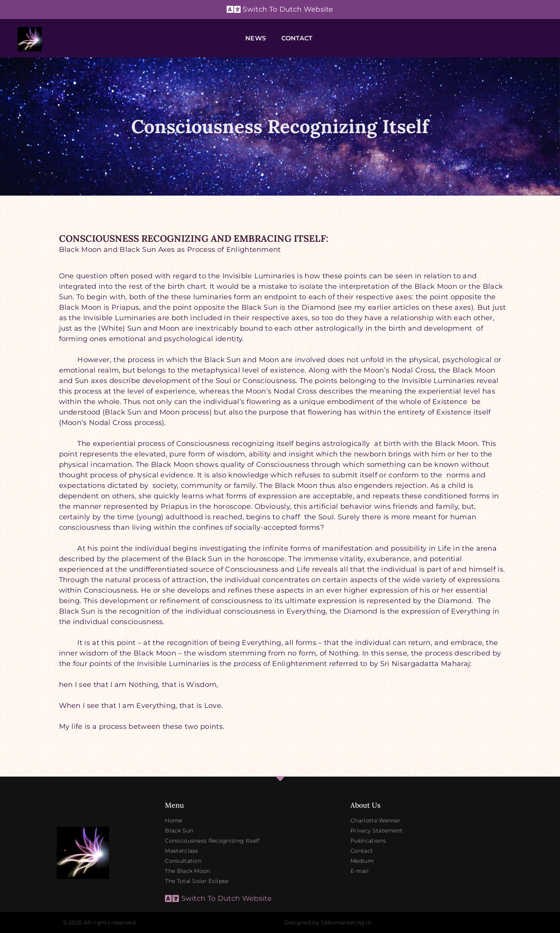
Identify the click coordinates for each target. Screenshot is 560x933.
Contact (297, 38)
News (256, 38)
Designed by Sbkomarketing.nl (328, 923)
